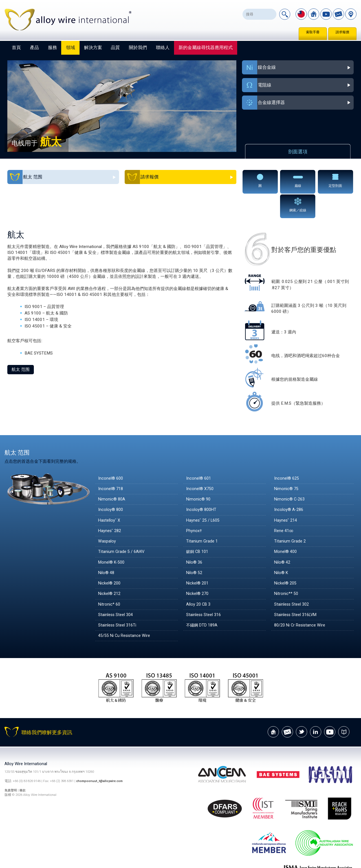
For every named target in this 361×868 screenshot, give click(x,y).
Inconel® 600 (111, 453)
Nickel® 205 (286, 558)
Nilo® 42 (283, 537)
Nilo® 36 (195, 537)
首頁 (16, 47)
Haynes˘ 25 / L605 (204, 495)
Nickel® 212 (110, 569)
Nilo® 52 (195, 548)
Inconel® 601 (199, 453)
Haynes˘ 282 (110, 506)
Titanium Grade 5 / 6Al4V (122, 527)
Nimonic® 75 (287, 464)
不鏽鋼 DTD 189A (203, 600)
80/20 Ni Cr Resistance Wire (301, 600)
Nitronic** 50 (287, 569)
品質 (115, 47)
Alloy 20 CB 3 (199, 579)
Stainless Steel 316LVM (297, 590)
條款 (24, 765)
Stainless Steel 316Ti (118, 600)
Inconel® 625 (287, 453)
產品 (34, 47)
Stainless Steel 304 (116, 590)
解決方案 (93, 47)
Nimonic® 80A (112, 474)
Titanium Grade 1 (202, 516)
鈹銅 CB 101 (198, 527)
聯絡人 (163, 47)
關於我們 (138, 47)
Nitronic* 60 (110, 579)
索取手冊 (313, 32)
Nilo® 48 (107, 548)
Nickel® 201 (198, 558)
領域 (71, 47)
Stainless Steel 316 (204, 590)
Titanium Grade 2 (290, 516)
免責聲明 (12, 765)
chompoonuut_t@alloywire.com (101, 756)
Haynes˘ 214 (286, 495)
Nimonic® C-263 (290, 474)
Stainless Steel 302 (292, 579)
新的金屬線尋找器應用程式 (206, 47)
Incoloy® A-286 (289, 485)
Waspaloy (107, 516)
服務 (52, 47)
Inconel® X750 (200, 464)
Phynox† (194, 506)
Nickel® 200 (110, 558)
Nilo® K (281, 548)
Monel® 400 (286, 527)
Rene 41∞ (284, 506)
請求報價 (342, 32)
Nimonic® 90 (199, 474)
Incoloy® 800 (111, 485)
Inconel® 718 (111, 464)
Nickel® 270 (198, 569)
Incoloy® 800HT (202, 485)
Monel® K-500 (112, 537)
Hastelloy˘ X (110, 495)
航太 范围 (21, 345)
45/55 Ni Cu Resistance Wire (125, 611)
